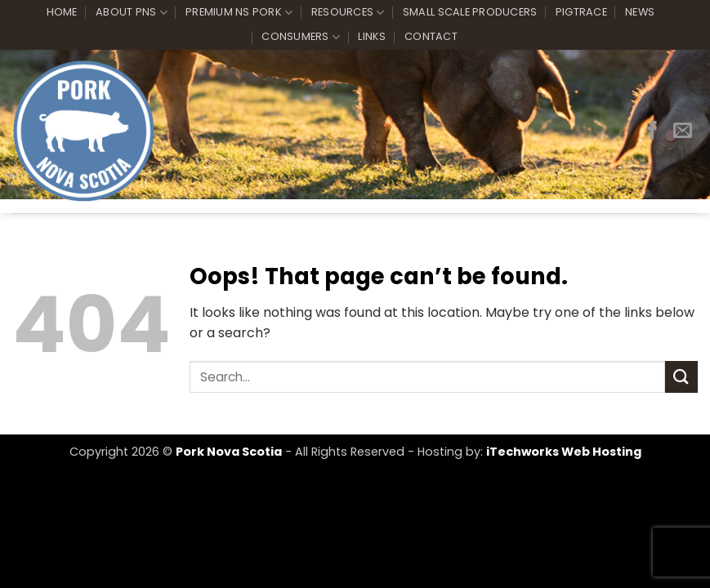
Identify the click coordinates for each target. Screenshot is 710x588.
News (640, 12)
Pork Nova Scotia (229, 452)
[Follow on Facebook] (652, 131)
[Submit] (681, 377)
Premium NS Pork (239, 13)
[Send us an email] (683, 131)
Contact (431, 36)
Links (372, 36)
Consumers (301, 37)
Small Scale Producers (470, 12)
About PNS (132, 13)
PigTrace (581, 12)
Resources (348, 13)
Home (62, 12)
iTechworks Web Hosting (564, 452)
